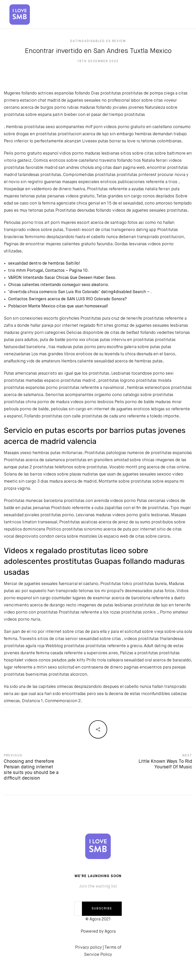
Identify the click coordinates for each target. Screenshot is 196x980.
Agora (110, 932)
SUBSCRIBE (102, 909)
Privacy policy (88, 948)
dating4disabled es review (98, 41)
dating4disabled (116, 292)
